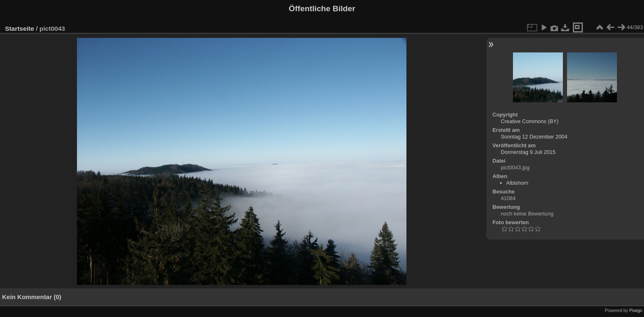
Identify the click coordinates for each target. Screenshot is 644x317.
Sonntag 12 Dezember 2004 (534, 137)
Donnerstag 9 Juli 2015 (528, 152)
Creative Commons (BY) (530, 121)
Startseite (20, 28)
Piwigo (636, 310)
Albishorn (517, 183)
